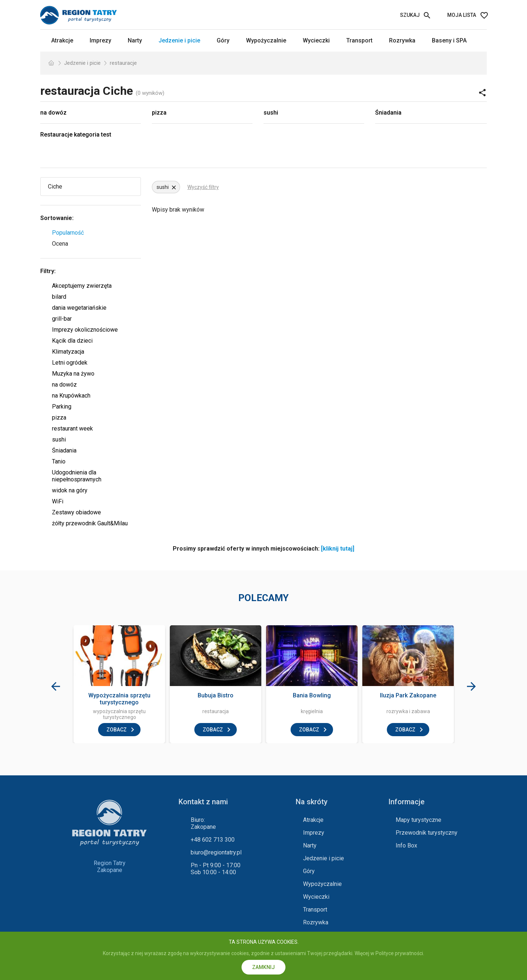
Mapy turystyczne (418, 820)
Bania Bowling (312, 695)
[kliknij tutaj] (338, 549)
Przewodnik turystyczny (427, 833)
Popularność (68, 233)
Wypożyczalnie (266, 40)
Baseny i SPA (449, 40)
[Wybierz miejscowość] (81, 187)
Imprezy (100, 40)
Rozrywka (402, 40)
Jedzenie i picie (179, 40)
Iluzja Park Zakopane (408, 695)
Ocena (60, 244)
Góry (223, 40)
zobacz (117, 730)
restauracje (123, 63)
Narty (135, 40)
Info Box (406, 845)
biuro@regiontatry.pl (216, 852)
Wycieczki (316, 40)
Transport (359, 40)
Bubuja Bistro (216, 695)
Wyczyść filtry (203, 187)
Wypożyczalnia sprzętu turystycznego (119, 699)
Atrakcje (62, 40)
